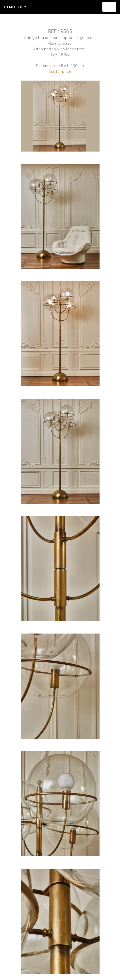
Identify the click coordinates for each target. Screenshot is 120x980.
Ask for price (60, 71)
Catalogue (13, 7)
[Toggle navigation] (109, 7)
